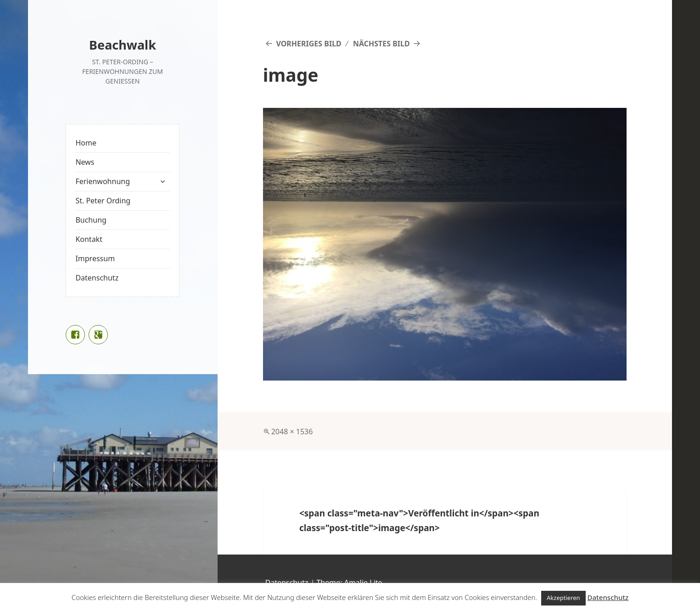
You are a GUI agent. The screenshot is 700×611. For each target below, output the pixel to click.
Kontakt (89, 239)
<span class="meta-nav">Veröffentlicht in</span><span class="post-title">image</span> (419, 521)
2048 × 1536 (292, 432)
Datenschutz (97, 278)
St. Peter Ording (103, 201)
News (85, 162)
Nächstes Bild (381, 44)
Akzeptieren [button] (563, 598)
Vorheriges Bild (308, 44)
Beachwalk (123, 45)
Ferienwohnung (103, 181)
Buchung (91, 220)
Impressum (95, 258)
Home (86, 143)
